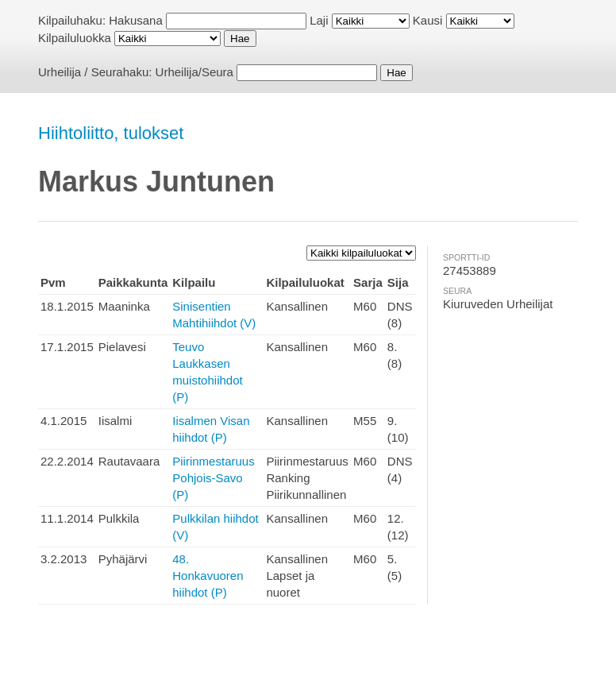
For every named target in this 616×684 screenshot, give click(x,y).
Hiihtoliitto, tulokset (111, 133)
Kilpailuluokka (75, 38)
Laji (319, 20)
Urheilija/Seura (194, 72)
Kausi (428, 20)
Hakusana (136, 20)
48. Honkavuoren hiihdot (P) (208, 576)
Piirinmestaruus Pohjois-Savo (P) (213, 478)
